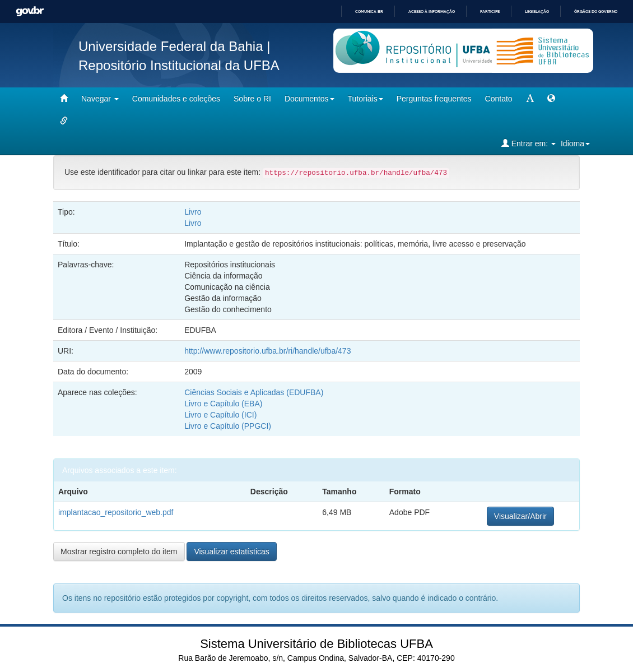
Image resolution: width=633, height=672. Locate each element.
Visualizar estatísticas (231, 551)
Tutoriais (366, 99)
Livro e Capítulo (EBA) (223, 404)
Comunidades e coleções (176, 99)
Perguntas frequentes (434, 99)
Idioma (575, 143)
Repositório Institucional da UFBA (179, 65)
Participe (490, 11)
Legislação (537, 11)
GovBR (30, 11)
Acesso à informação (432, 11)
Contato (499, 99)
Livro (193, 212)
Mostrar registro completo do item (119, 551)
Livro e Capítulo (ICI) (220, 415)
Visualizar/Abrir (520, 516)
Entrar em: (529, 143)
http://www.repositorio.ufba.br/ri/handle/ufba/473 (267, 351)
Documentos (309, 99)
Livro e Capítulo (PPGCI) (228, 426)
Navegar (100, 99)
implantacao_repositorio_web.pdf (116, 512)
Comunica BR (369, 11)
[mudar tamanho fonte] (530, 99)
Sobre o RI (252, 99)
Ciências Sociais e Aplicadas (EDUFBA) (254, 392)
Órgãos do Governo (596, 11)
